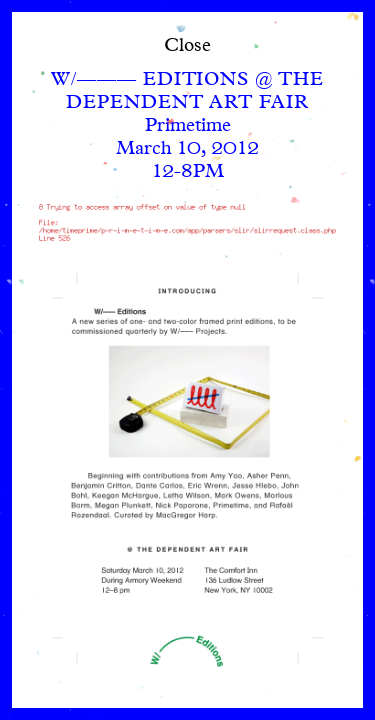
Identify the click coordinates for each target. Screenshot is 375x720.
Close (187, 46)
